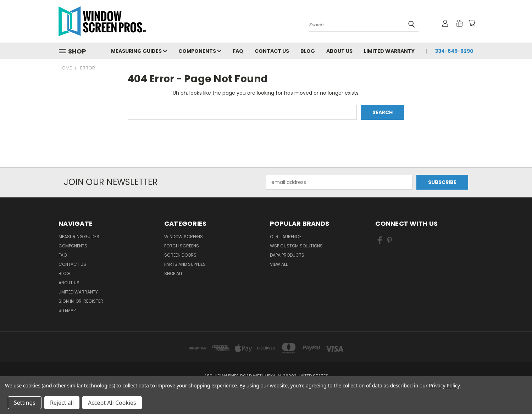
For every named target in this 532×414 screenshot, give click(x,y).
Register (93, 301)
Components (200, 51)
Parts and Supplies (185, 264)
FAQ (238, 51)
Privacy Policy (444, 385)
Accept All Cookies (112, 403)
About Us (339, 51)
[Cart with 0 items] (472, 23)
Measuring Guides (139, 51)
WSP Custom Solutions (296, 246)
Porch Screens (182, 246)
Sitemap (67, 310)
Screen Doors (180, 255)
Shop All (173, 273)
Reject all (62, 403)
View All (279, 264)
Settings (25, 403)
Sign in (67, 301)
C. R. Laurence (286, 237)
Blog (308, 51)
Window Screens (184, 237)
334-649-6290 (454, 51)
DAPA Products (287, 255)
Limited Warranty (389, 51)
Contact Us (272, 51)
